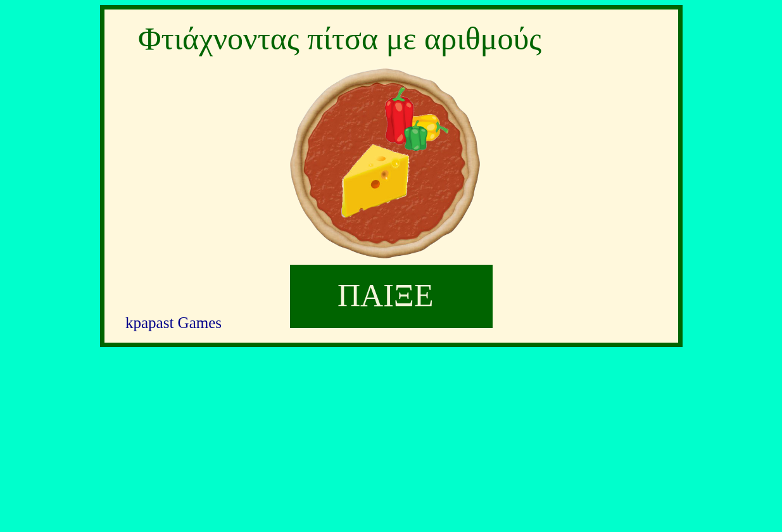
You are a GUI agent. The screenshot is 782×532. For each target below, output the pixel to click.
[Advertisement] (391, 438)
